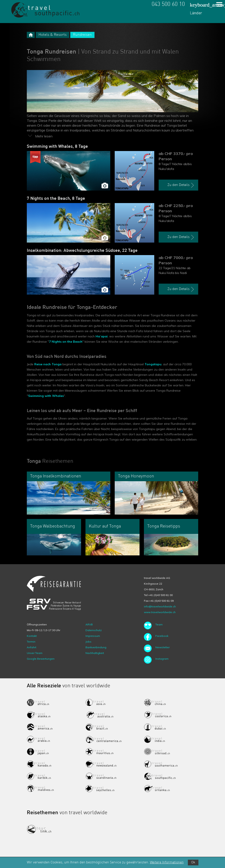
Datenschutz (94, 630)
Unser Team (35, 653)
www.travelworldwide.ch (160, 612)
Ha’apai (102, 336)
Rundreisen (82, 35)
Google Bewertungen (41, 659)
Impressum (93, 636)
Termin (31, 642)
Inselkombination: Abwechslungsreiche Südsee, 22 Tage (82, 251)
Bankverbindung (96, 647)
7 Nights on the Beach (66, 342)
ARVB (89, 624)
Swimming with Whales (46, 396)
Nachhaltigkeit (95, 653)
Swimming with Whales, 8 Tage (57, 147)
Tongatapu (153, 364)
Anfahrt (32, 647)
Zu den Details (181, 185)
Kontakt (32, 636)
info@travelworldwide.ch (160, 606)
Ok (193, 863)
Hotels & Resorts (53, 35)
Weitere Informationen (167, 863)
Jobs (88, 642)
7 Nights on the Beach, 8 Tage (56, 199)
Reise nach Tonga (48, 364)
